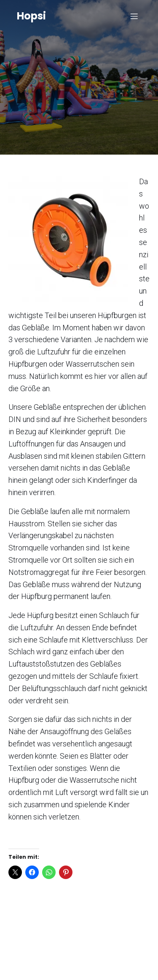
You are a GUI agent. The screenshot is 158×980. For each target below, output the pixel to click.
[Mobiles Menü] (134, 16)
